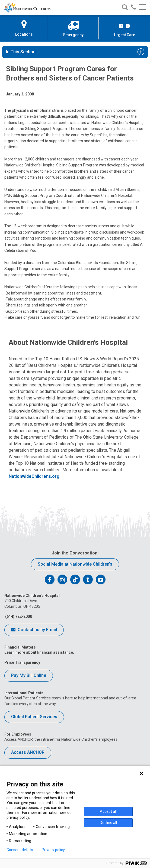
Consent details (20, 850)
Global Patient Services (34, 717)
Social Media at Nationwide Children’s (75, 564)
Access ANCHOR (28, 752)
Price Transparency (22, 662)
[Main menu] (142, 7)
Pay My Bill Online (29, 675)
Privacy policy (53, 850)
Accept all (108, 811)
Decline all (108, 823)
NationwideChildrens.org (34, 476)
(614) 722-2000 (18, 616)
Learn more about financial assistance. (39, 652)
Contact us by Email (34, 630)
